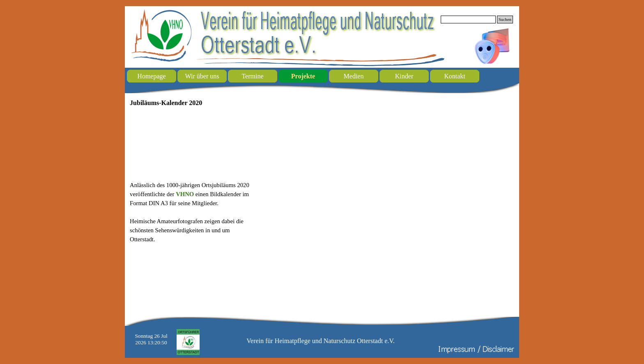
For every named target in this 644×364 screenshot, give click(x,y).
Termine (252, 76)
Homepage (151, 76)
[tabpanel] (192, 212)
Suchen (505, 19)
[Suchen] (468, 19)
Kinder (404, 76)
